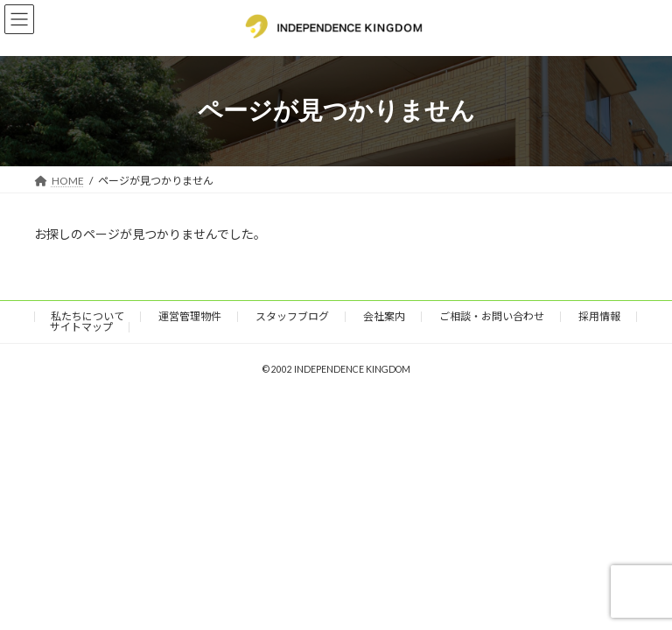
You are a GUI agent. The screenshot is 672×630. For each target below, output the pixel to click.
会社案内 (384, 316)
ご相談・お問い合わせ (492, 316)
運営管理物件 (190, 316)
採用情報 (599, 316)
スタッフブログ (292, 316)
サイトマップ (81, 327)
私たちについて (87, 316)
